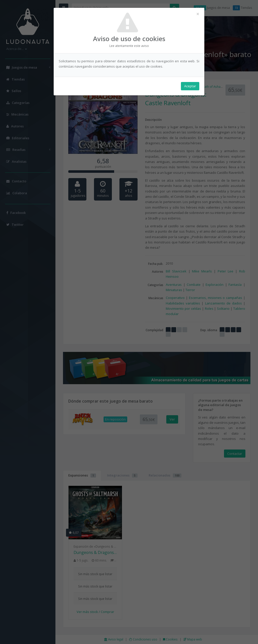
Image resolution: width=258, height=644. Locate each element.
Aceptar (190, 86)
